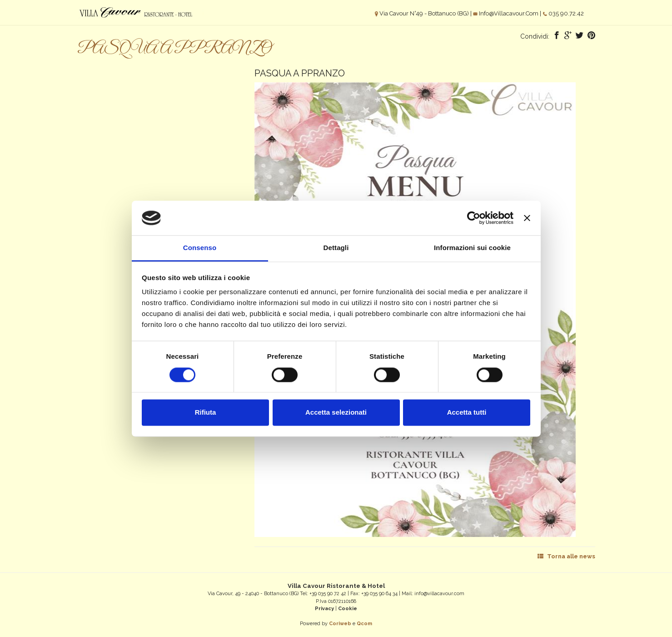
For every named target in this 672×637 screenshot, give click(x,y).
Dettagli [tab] (336, 248)
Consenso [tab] (200, 248)
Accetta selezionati (336, 413)
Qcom (364, 624)
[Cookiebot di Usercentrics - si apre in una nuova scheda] (474, 218)
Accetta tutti (467, 413)
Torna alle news (566, 556)
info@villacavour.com (509, 13)
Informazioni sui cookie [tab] (472, 248)
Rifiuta (206, 413)
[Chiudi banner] (527, 218)
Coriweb (340, 624)
